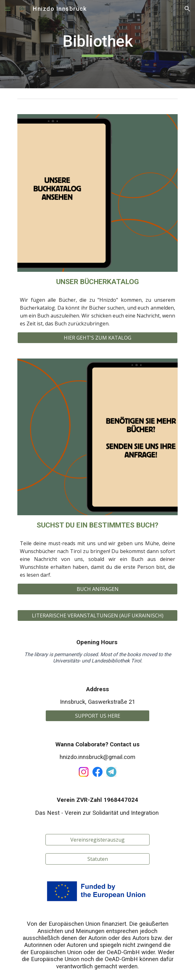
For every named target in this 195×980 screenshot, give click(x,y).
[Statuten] (97, 859)
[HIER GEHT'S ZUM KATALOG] (97, 338)
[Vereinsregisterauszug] (97, 840)
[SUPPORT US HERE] (97, 716)
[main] (97, 44)
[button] (8, 9)
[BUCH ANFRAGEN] (97, 589)
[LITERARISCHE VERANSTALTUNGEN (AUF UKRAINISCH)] (97, 615)
